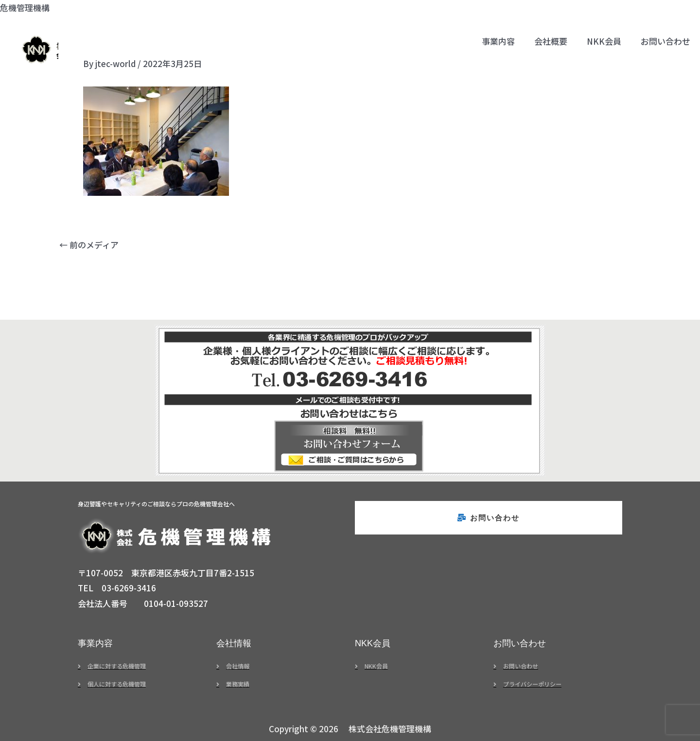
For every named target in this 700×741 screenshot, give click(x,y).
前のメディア (89, 245)
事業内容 (498, 41)
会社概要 (551, 41)
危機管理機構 (25, 8)
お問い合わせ (665, 41)
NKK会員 (604, 41)
